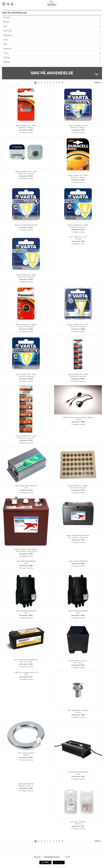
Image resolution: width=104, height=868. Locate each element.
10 (62, 83)
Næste (97, 83)
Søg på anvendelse (52, 73)
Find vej (37, 857)
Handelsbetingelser (52, 857)
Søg (8, 4)
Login (12, 4)
